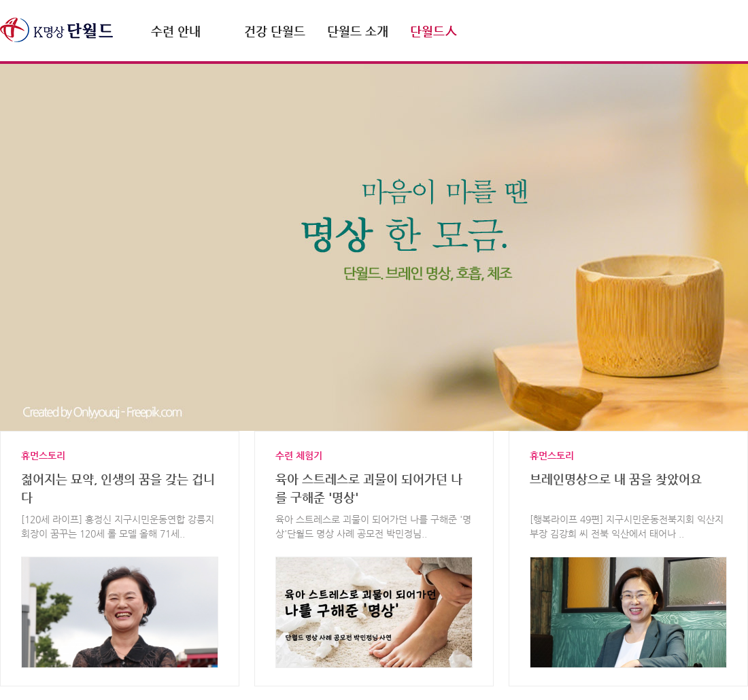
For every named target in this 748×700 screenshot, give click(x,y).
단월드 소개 (358, 31)
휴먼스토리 (43, 455)
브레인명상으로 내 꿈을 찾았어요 (616, 479)
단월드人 (434, 31)
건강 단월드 (275, 31)
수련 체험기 (299, 455)
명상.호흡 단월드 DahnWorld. (56, 30)
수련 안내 (176, 31)
